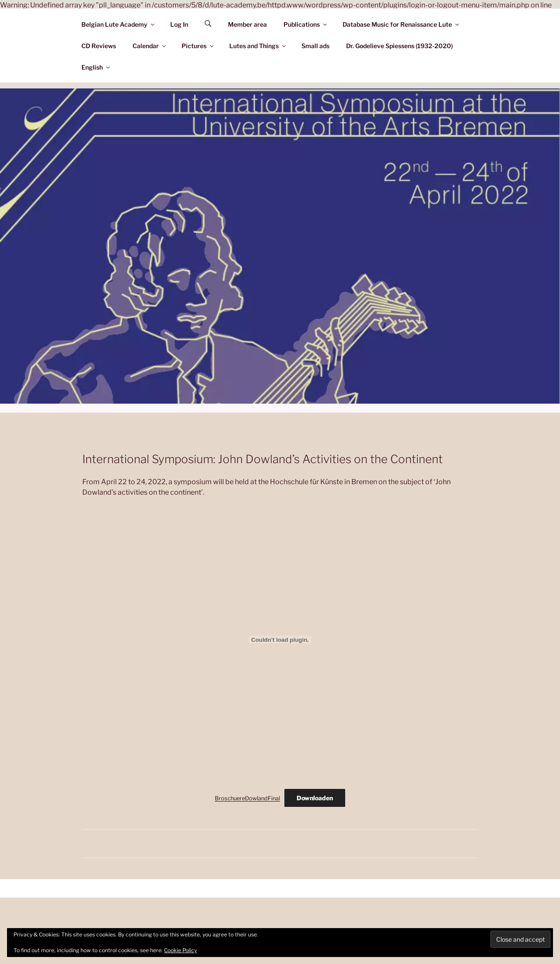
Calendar (150, 46)
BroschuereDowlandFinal (247, 798)
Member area (247, 24)
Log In (179, 24)
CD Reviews (99, 46)
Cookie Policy (180, 950)
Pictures (198, 46)
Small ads (315, 46)
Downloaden (315, 798)
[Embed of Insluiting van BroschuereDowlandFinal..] (280, 640)
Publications (306, 24)
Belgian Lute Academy (119, 24)
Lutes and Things (258, 46)
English (96, 67)
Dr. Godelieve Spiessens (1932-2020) (399, 46)
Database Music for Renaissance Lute (401, 24)
